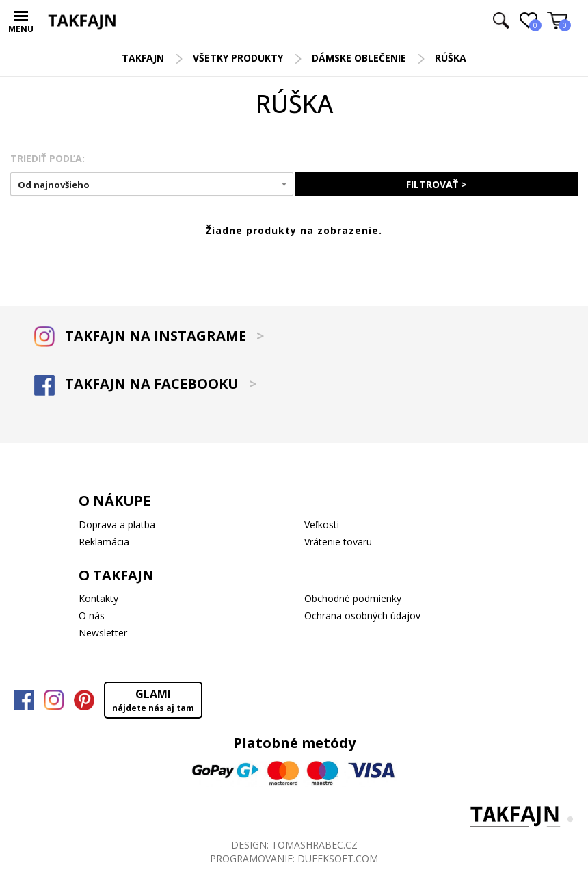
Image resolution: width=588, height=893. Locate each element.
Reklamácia (104, 542)
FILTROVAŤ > (437, 184)
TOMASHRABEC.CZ (315, 845)
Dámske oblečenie (359, 58)
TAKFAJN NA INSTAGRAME (149, 336)
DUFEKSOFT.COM (338, 858)
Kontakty (98, 598)
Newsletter (103, 633)
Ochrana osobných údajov (362, 616)
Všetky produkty (238, 58)
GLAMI (153, 700)
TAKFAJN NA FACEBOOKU (145, 384)
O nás (92, 616)
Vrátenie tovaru (338, 542)
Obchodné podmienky (353, 598)
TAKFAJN (143, 58)
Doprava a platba (117, 525)
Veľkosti (322, 525)
